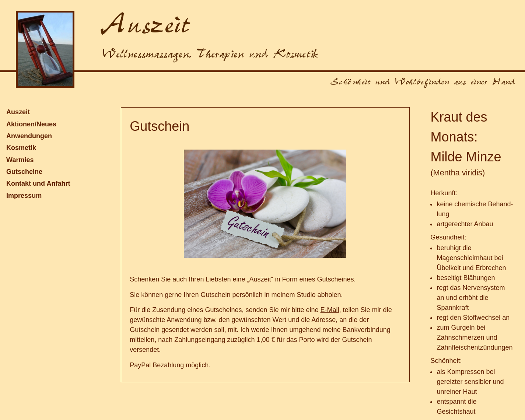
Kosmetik (21, 148)
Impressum (24, 196)
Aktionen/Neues (31, 124)
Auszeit (18, 112)
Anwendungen (29, 136)
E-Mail (330, 310)
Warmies (20, 160)
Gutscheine (24, 172)
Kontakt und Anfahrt (38, 183)
